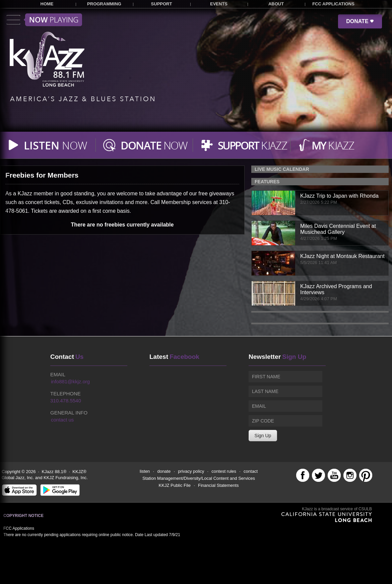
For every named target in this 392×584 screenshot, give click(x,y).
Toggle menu (44, 20)
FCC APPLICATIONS (333, 4)
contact (251, 471)
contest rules (224, 471)
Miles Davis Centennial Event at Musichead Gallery (338, 229)
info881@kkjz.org (70, 381)
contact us (62, 420)
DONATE (360, 21)
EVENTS (219, 4)
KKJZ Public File (175, 485)
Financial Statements (218, 485)
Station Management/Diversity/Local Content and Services (199, 478)
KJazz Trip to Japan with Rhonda (339, 196)
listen (145, 471)
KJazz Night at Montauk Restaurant (342, 256)
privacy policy (191, 471)
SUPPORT (162, 4)
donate (164, 471)
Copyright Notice (23, 516)
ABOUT (276, 4)
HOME (47, 4)
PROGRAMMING (104, 4)
